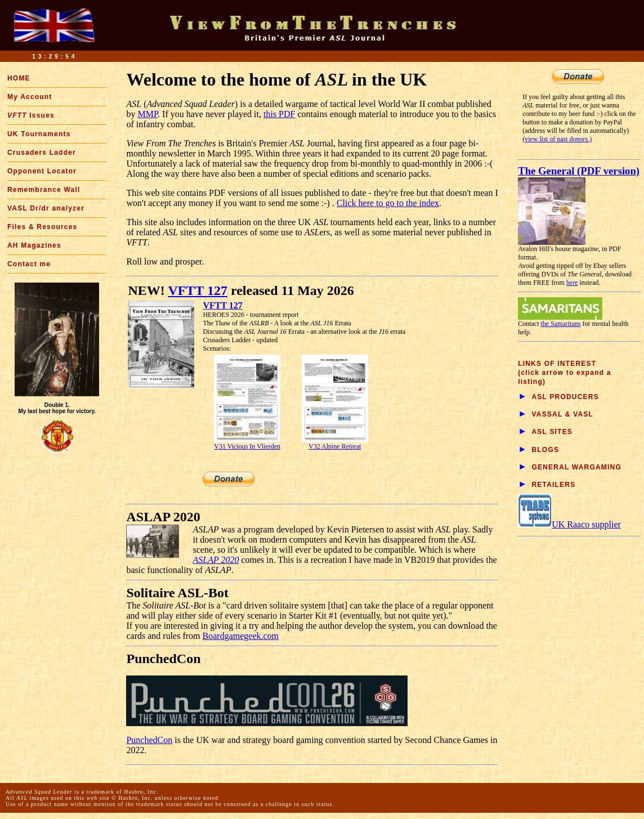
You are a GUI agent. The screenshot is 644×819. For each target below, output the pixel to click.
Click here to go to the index (388, 203)
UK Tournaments (39, 134)
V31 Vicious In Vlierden (247, 443)
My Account (30, 97)
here (572, 283)
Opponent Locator (42, 171)
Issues (31, 115)
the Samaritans (561, 324)
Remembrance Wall (44, 190)
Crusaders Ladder (42, 153)
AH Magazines (34, 245)
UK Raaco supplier (569, 524)
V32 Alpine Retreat (335, 443)
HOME (19, 78)
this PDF (279, 114)
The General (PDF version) (579, 171)
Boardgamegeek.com (241, 636)
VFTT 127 (198, 290)
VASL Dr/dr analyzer (46, 208)
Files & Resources (42, 227)
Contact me (29, 264)
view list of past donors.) (558, 139)
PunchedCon (149, 740)
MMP (147, 114)
